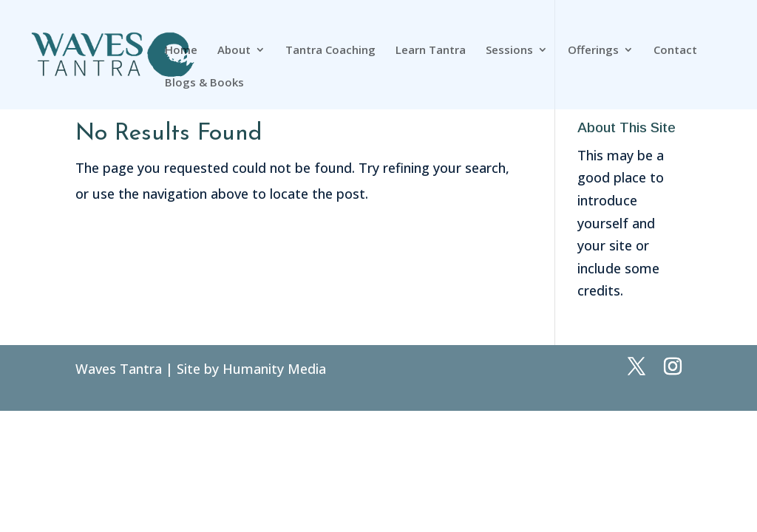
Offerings (593, 51)
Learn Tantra (431, 51)
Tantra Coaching (330, 51)
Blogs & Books (204, 83)
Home (181, 51)
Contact (675, 51)
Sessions (509, 51)
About (234, 51)
